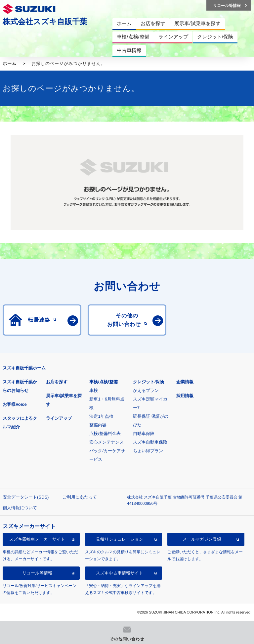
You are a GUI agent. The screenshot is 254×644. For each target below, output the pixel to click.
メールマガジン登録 (202, 539)
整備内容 (98, 425)
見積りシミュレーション (120, 539)
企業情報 (185, 382)
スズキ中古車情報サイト (120, 573)
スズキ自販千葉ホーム (24, 368)
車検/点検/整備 (103, 382)
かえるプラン (146, 390)
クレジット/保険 (149, 382)
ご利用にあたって (80, 497)
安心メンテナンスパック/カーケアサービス (107, 451)
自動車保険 (144, 433)
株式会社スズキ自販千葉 (45, 22)
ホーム (10, 63)
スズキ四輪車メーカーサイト (37, 539)
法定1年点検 (101, 416)
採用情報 (185, 396)
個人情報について (20, 508)
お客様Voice (15, 404)
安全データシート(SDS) (26, 497)
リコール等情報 (37, 573)
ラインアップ (59, 418)
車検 (94, 390)
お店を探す (57, 382)
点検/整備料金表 (105, 433)
